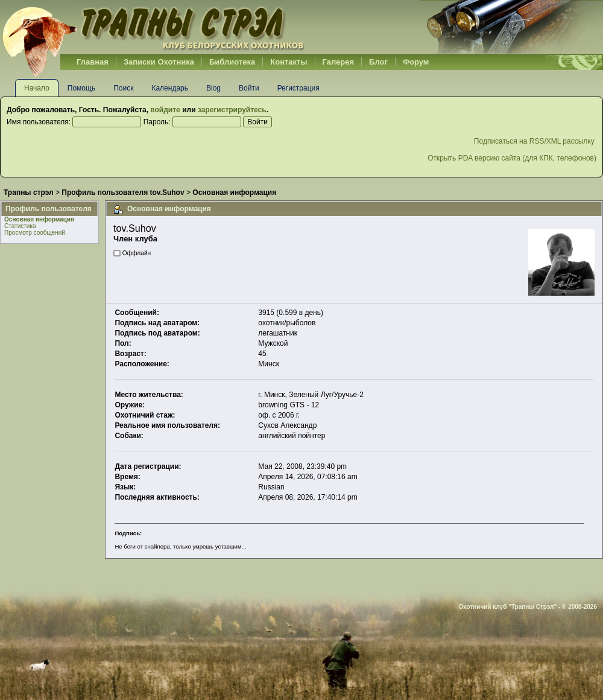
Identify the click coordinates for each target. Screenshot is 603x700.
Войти (249, 88)
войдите (165, 110)
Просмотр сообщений (35, 233)
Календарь (170, 88)
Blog (213, 88)
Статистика (20, 226)
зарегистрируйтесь (232, 110)
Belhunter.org (153, 27)
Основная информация (39, 219)
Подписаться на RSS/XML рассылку (535, 141)
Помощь (81, 88)
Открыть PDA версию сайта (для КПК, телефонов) (512, 158)
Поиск (123, 88)
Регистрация (298, 88)
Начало (37, 88)
